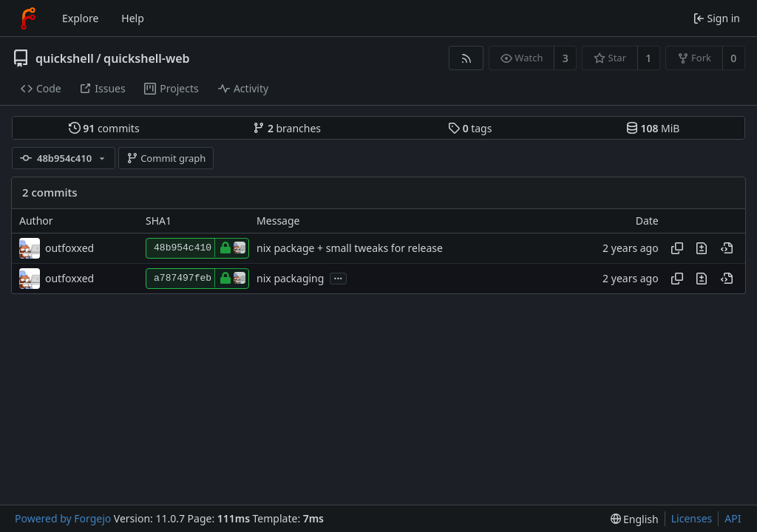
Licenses (692, 518)
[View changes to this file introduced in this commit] (702, 248)
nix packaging (290, 278)
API (733, 518)
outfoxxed (69, 248)
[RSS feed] (466, 58)
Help (133, 18)
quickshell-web (146, 58)
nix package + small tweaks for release (350, 248)
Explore (80, 18)
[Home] (28, 18)
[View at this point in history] (727, 248)
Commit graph (166, 158)
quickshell (65, 58)
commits (104, 128)
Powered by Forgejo (63, 518)
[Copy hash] (677, 248)
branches (287, 128)
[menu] (635, 519)
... (339, 277)
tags (470, 128)
